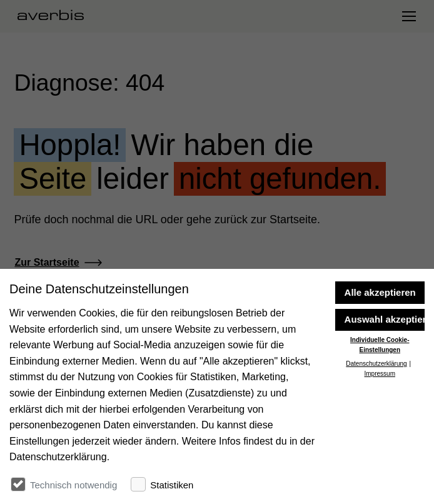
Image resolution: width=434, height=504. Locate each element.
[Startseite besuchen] (56, 16)
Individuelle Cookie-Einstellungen (380, 421)
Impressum (380, 450)
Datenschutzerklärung (376, 440)
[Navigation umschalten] (408, 16)
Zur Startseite (47, 262)
